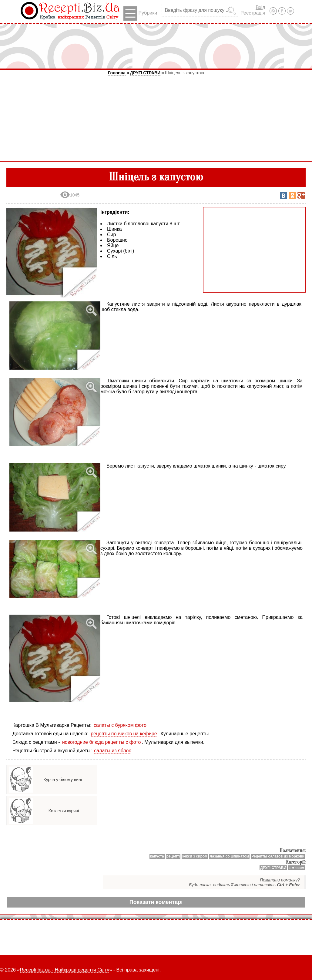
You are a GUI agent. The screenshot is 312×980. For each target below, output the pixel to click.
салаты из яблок (112, 751)
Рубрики (140, 13)
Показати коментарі (156, 902)
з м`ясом (297, 868)
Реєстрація (253, 13)
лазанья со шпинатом (230, 856)
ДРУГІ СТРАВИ (145, 73)
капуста (157, 856)
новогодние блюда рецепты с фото (101, 742)
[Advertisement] (156, 46)
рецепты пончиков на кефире (124, 734)
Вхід (260, 7)
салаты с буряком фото (120, 725)
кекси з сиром (195, 856)
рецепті (173, 856)
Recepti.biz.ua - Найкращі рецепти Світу (64, 970)
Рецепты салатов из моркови (278, 856)
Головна (117, 73)
